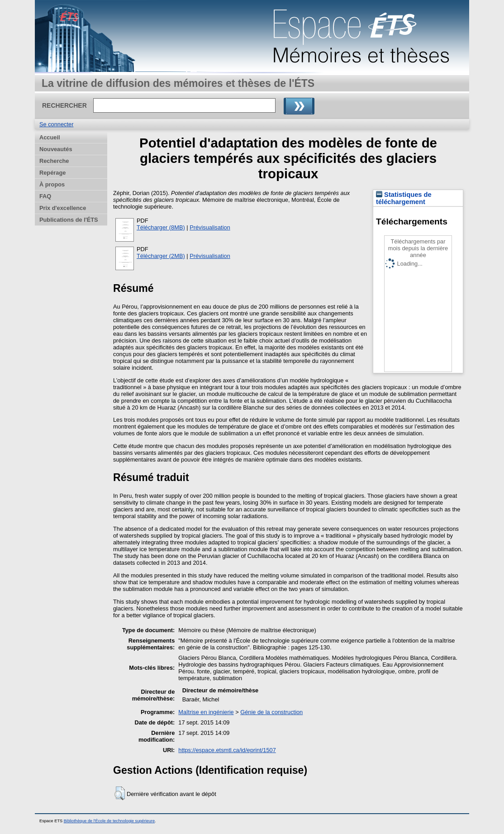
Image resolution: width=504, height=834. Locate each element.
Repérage (52, 173)
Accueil (50, 137)
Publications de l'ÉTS (69, 220)
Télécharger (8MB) (161, 227)
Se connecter (56, 124)
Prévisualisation (210, 227)
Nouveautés (56, 149)
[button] (120, 793)
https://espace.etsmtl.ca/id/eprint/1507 (227, 750)
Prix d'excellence (63, 208)
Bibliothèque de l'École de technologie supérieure (109, 821)
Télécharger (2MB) (161, 256)
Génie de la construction (271, 712)
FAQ (45, 196)
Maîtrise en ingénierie (206, 712)
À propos (52, 184)
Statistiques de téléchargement (404, 198)
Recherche (54, 161)
